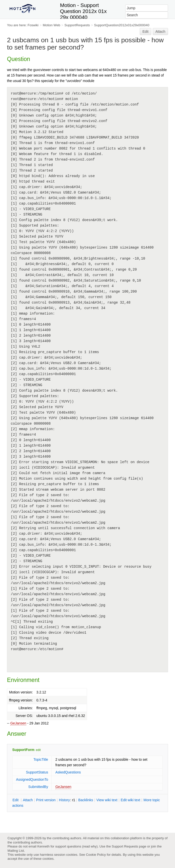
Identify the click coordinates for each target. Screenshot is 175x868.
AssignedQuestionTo (32, 779)
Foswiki (33, 25)
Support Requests (125, 846)
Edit (145, 32)
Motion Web (51, 25)
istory (64, 800)
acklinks (86, 800)
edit (38, 750)
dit (16, 800)
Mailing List (16, 851)
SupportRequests (77, 25)
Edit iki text (130, 800)
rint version (46, 800)
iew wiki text (107, 800)
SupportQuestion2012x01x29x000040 (122, 25)
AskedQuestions (68, 772)
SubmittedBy (38, 787)
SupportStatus (37, 772)
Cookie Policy (96, 855)
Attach (160, 32)
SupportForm (23, 750)
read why (90, 846)
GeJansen (18, 723)
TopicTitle (41, 759)
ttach (28, 800)
